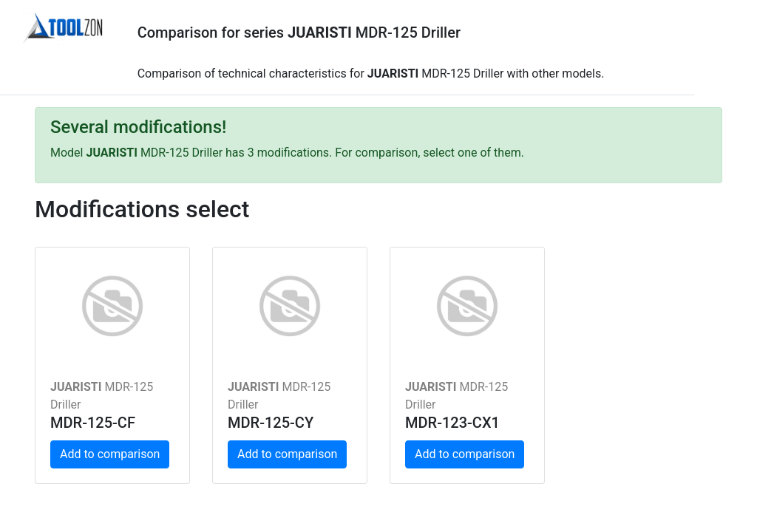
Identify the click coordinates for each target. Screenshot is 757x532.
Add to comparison (110, 454)
